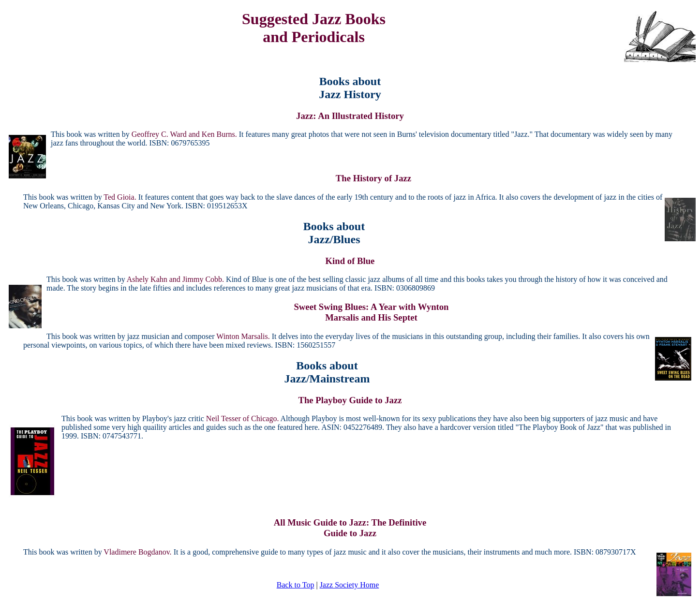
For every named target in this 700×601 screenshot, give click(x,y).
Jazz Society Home (350, 585)
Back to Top (296, 585)
